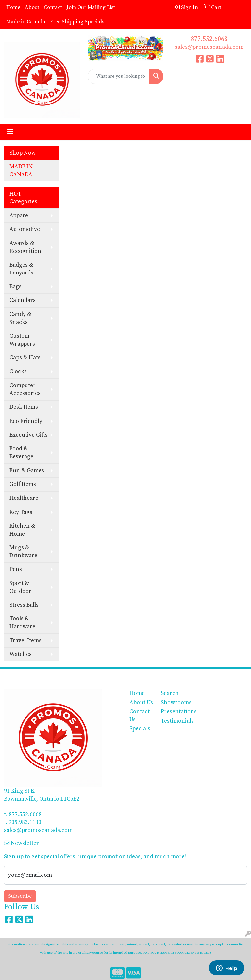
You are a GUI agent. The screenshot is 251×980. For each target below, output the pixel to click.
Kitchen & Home (22, 530)
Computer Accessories (25, 389)
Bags (16, 287)
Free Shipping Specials (77, 22)
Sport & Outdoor (20, 587)
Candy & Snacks (20, 318)
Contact (53, 7)
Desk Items (24, 407)
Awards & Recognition (25, 247)
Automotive (25, 229)
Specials (140, 729)
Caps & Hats (25, 358)
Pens (16, 569)
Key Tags (21, 512)
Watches (21, 654)
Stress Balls (24, 605)
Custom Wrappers (22, 340)
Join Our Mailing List (91, 7)
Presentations (173, 712)
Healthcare (24, 498)
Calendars (23, 300)
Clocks (18, 372)
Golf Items (23, 484)
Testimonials (173, 721)
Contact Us (140, 716)
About (32, 7)
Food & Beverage (21, 453)
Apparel (20, 216)
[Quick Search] (119, 76)
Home (13, 7)
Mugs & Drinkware (23, 552)
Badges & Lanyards (21, 269)
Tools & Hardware (22, 623)
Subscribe (20, 896)
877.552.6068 (209, 39)
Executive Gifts (29, 435)
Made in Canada (26, 22)
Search (170, 693)
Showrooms (173, 703)
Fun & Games (27, 471)
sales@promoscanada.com (209, 47)
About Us (141, 703)
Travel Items (25, 641)
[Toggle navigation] (10, 132)
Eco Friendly (26, 421)
